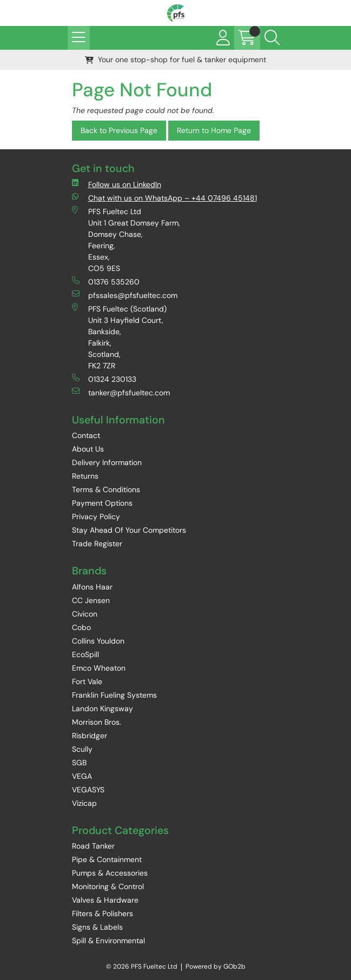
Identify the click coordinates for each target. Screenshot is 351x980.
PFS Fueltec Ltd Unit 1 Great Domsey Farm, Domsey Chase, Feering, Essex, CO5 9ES (126, 240)
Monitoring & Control (108, 886)
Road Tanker (93, 846)
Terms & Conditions (106, 489)
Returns (85, 476)
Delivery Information (107, 462)
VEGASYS (88, 790)
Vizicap (84, 803)
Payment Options (102, 503)
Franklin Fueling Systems (114, 695)
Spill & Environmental (108, 941)
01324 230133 (104, 379)
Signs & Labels (97, 927)
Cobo (81, 627)
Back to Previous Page (119, 130)
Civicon (85, 614)
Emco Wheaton (99, 668)
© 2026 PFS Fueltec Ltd (142, 966)
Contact (86, 435)
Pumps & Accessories (110, 873)
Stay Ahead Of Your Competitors (129, 530)
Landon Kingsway (102, 708)
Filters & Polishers (102, 913)
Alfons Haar (92, 587)
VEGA (82, 776)
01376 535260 (106, 282)
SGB (79, 763)
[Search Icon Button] (272, 38)
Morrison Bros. (97, 722)
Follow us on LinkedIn (117, 184)
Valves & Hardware (105, 900)
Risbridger (90, 736)
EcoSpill (85, 654)
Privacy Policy (96, 517)
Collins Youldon (98, 641)
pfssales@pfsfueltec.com (125, 295)
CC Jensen (91, 600)
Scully (82, 749)
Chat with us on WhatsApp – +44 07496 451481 (164, 198)
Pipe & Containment (107, 859)
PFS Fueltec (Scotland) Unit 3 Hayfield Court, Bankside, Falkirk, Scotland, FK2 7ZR (119, 337)
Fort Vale (87, 681)
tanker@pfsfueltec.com (121, 392)
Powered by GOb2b (216, 966)
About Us (88, 449)
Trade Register (97, 544)
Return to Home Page (214, 130)
